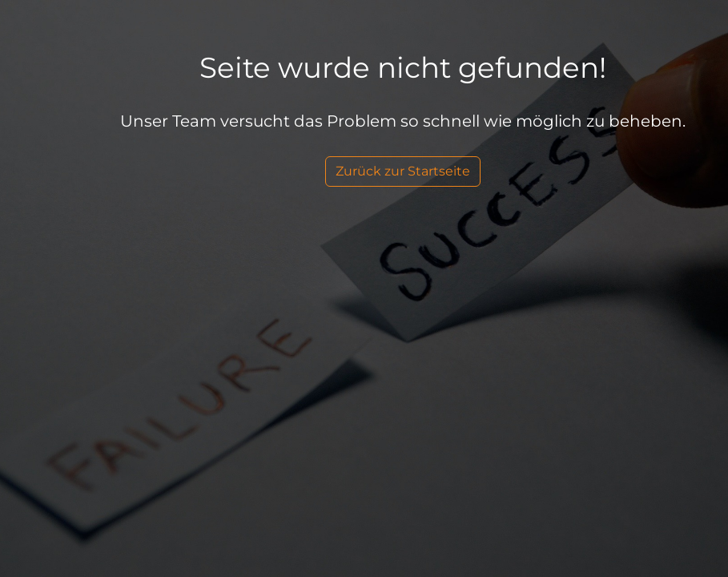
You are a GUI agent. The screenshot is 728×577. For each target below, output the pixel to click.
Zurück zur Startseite (403, 171)
